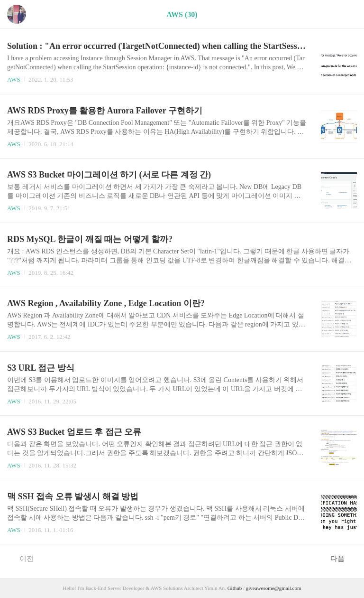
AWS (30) (182, 14)
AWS (14, 79)
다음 (342, 558)
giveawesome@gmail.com (274, 588)
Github (235, 588)
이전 (22, 558)
